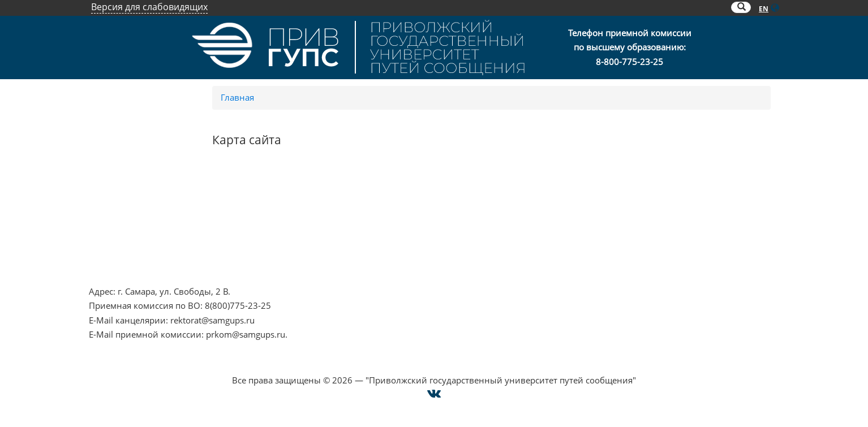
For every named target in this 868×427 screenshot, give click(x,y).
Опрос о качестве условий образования (679, 210)
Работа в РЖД (117, 268)
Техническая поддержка (646, 254)
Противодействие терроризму (152, 210)
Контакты (616, 196)
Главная (237, 97)
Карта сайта (620, 239)
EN (764, 9)
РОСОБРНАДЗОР (366, 210)
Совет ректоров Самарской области (406, 254)
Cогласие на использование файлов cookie (434, 366)
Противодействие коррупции (150, 225)
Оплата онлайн (628, 225)
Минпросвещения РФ (134, 254)
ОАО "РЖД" (355, 225)
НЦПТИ (104, 196)
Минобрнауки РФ (126, 239)
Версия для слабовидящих (149, 7)
